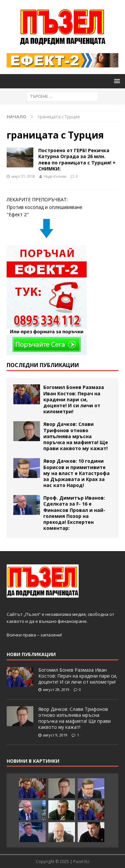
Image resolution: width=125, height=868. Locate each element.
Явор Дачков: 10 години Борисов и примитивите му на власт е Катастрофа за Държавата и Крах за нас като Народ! (76, 473)
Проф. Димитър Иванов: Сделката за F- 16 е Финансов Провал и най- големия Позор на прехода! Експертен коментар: (74, 513)
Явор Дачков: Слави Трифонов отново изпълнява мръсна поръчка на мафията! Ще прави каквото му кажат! (76, 436)
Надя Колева (55, 176)
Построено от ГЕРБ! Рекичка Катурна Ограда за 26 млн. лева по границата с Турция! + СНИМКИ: (77, 159)
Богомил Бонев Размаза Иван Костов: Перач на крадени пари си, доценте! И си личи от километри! (74, 399)
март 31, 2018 (23, 176)
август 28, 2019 (56, 689)
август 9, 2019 (55, 735)
